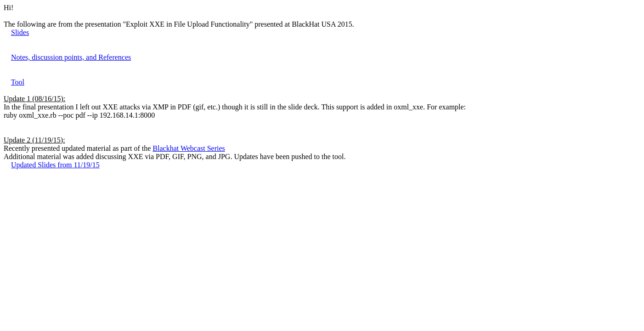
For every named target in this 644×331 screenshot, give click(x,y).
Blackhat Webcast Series (189, 148)
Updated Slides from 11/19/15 (55, 165)
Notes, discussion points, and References (71, 57)
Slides (20, 32)
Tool (18, 82)
